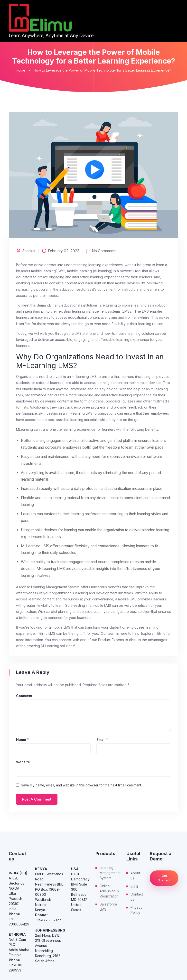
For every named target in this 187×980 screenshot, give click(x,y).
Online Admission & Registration (109, 891)
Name (22, 740)
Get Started (164, 878)
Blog (134, 886)
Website (23, 762)
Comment (24, 696)
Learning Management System (110, 873)
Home (21, 70)
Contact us (137, 897)
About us (135, 876)
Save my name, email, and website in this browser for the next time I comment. (81, 785)
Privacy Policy (136, 910)
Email (102, 740)
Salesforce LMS (108, 907)
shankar (29, 251)
